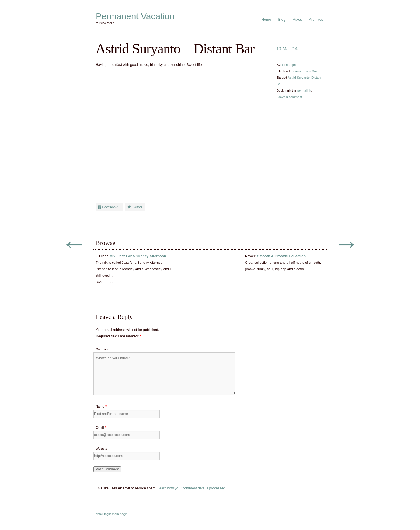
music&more (313, 71)
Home (266, 20)
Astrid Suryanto (299, 78)
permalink (304, 90)
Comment (103, 349)
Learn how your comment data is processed (191, 488)
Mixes (297, 20)
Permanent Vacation (135, 16)
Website (101, 449)
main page (119, 514)
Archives (316, 20)
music (298, 71)
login (107, 514)
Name (100, 407)
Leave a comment (289, 97)
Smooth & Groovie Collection (281, 256)
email (99, 514)
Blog (282, 20)
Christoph (289, 65)
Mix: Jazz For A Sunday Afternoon (138, 256)
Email (100, 428)
